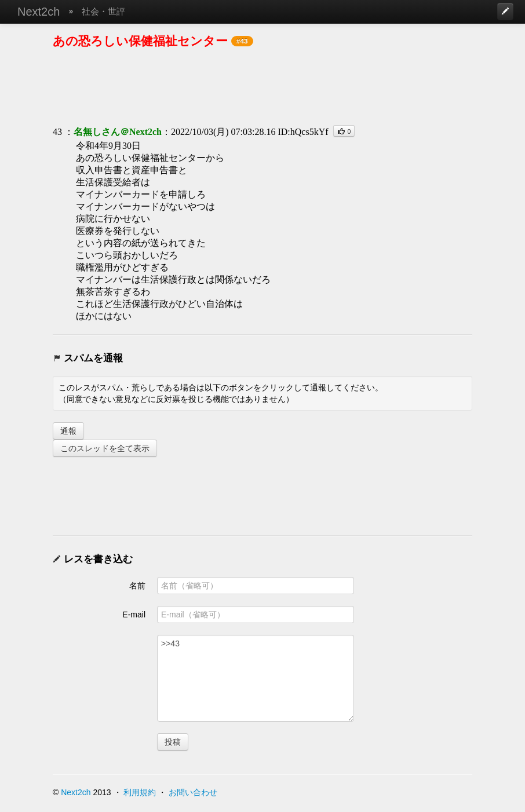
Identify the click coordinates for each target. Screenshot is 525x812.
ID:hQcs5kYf (303, 132)
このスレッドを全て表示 (105, 448)
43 (57, 132)
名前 (137, 586)
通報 (68, 431)
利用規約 (140, 792)
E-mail (134, 615)
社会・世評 (103, 11)
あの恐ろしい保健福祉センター (140, 41)
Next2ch (39, 12)
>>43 (256, 678)
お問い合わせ (193, 792)
